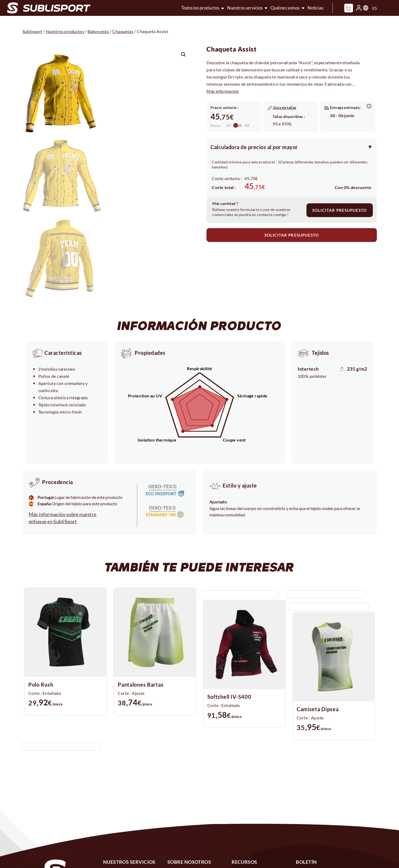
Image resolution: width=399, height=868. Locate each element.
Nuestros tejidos (185, 829)
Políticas (241, 829)
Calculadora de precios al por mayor (254, 147)
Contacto (242, 806)
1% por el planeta (186, 818)
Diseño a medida (121, 818)
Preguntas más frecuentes (260, 818)
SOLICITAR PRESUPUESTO (340, 210)
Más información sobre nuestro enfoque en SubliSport (63, 450)
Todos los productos (200, 8)
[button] (184, 54)
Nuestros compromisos (193, 806)
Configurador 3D (121, 829)
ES (375, 8)
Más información (223, 91)
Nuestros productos (65, 31)
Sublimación (117, 806)
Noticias (315, 8)
